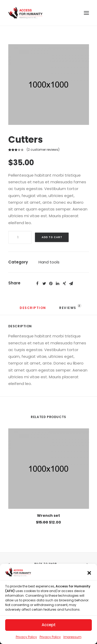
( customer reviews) (43, 150)
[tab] (33, 310)
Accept (49, 625)
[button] (89, 573)
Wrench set (48, 516)
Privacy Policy (26, 637)
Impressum (72, 637)
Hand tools (49, 262)
